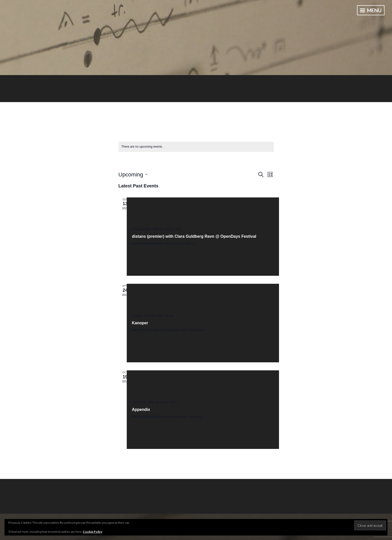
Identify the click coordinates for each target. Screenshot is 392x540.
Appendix (141, 410)
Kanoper (140, 323)
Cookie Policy (92, 532)
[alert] (196, 147)
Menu (371, 10)
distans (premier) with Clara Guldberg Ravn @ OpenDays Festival (194, 236)
